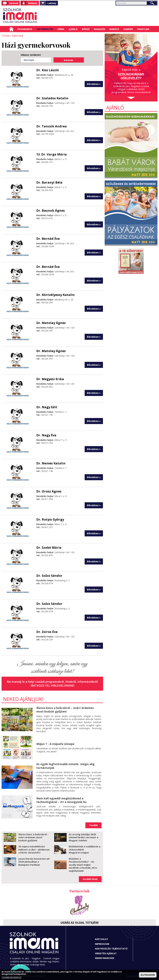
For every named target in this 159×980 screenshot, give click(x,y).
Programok (25, 29)
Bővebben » (94, 84)
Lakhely (52, 3)
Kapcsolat (102, 939)
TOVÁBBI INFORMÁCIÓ (11, 977)
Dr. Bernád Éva (48, 238)
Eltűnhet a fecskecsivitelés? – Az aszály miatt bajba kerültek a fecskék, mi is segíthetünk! (83, 865)
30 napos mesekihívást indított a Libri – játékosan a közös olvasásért (34, 849)
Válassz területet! (31, 55)
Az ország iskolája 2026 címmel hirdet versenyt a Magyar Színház (83, 837)
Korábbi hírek (90, 879)
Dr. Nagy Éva (46, 435)
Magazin (100, 29)
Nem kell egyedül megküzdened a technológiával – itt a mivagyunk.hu (61, 800)
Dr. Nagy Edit (47, 407)
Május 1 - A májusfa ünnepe (55, 744)
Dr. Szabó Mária (49, 547)
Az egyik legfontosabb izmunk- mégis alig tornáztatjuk (65, 766)
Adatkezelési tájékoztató (111, 949)
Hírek (61, 29)
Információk (45, 29)
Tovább (93, 825)
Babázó (114, 29)
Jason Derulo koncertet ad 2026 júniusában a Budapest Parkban (34, 862)
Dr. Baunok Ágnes (51, 210)
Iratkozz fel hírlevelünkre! (52, 685)
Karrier (128, 29)
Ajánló (73, 29)
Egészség (17, 36)
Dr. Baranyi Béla (49, 182)
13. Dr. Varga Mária (52, 154)
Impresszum (102, 944)
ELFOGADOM (148, 975)
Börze (86, 29)
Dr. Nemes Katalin (51, 463)
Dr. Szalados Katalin (52, 98)
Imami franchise (105, 958)
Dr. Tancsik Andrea (52, 126)
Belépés (33, 3)
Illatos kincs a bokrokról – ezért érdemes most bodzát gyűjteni (65, 710)
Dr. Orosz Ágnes (49, 491)
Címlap (11, 29)
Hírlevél (14, 3)
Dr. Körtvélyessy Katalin (56, 295)
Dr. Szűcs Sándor (49, 575)
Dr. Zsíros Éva (47, 632)
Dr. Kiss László (48, 70)
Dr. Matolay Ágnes (51, 323)
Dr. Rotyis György (50, 519)
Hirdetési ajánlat (106, 953)
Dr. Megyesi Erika (50, 379)
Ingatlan (143, 29)
